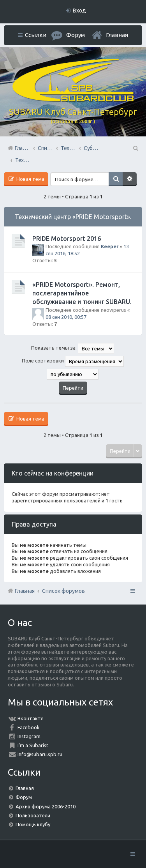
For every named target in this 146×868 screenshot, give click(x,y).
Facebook (29, 727)
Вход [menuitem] (79, 11)
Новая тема (30, 179)
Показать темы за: (73, 348)
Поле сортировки (73, 361)
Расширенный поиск (130, 179)
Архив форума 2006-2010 (46, 806)
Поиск (116, 179)
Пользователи (33, 815)
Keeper (110, 246)
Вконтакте (31, 718)
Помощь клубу (33, 824)
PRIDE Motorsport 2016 (67, 239)
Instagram (29, 736)
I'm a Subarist (33, 745)
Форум (24, 797)
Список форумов (63, 591)
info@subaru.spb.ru (40, 754)
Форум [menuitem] (76, 35)
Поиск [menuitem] (135, 148)
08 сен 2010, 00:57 (66, 317)
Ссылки (36, 35)
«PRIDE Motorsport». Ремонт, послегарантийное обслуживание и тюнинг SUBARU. (82, 293)
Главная (117, 35)
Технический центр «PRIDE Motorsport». (73, 217)
